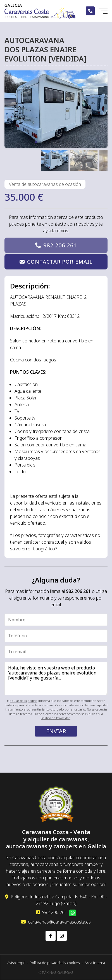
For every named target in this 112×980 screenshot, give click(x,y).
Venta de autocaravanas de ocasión (45, 184)
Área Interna (95, 963)
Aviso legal (16, 963)
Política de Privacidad (56, 718)
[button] (36, 142)
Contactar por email (60, 261)
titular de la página (24, 701)
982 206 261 (60, 245)
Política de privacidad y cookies (55, 963)
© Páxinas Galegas (56, 973)
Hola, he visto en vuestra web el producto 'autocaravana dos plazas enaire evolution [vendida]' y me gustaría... (56, 678)
